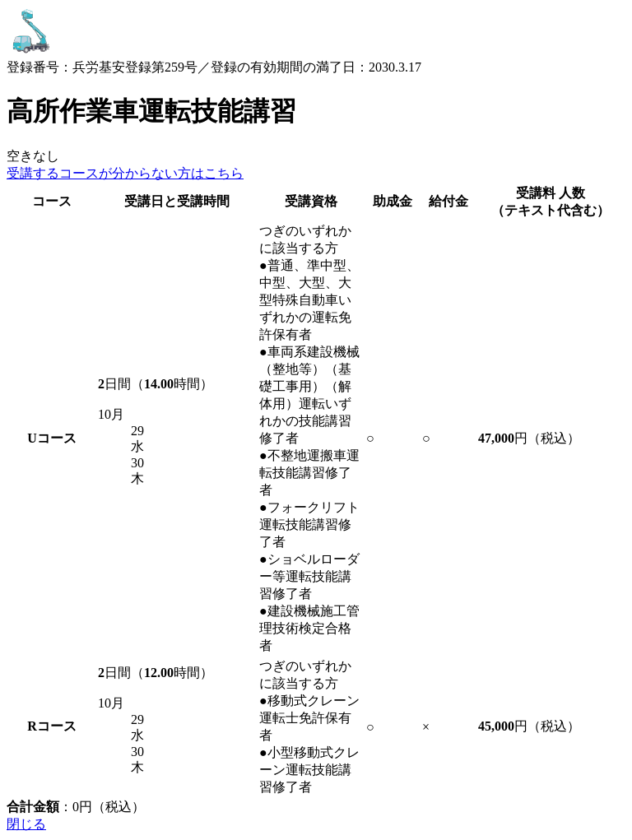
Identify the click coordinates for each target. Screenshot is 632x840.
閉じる (26, 824)
